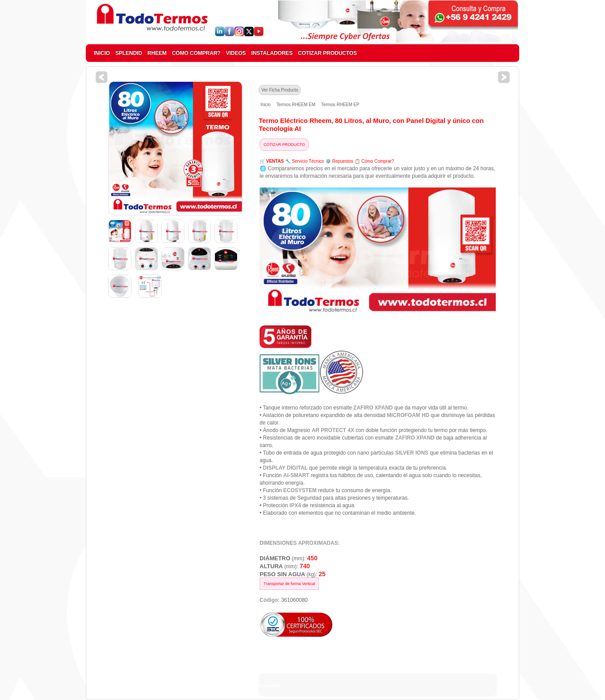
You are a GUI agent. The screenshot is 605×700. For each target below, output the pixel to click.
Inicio (266, 105)
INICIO (102, 53)
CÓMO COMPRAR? (196, 53)
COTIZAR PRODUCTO (284, 145)
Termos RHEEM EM (296, 105)
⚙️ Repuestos (339, 161)
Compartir (269, 686)
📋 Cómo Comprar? (374, 161)
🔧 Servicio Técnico (305, 161)
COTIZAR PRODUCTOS (327, 53)
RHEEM (157, 53)
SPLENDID (129, 53)
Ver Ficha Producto (280, 90)
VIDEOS (236, 53)
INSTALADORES (272, 53)
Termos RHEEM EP (340, 105)
